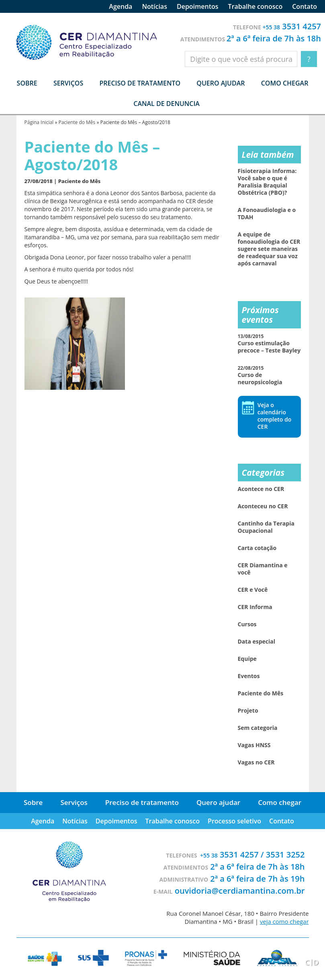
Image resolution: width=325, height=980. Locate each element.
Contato (305, 6)
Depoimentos (198, 6)
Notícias (154, 6)
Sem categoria (258, 728)
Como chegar (285, 83)
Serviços (74, 802)
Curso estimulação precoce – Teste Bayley (269, 343)
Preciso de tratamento (140, 83)
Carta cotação (257, 548)
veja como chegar (284, 921)
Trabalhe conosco (256, 6)
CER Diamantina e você (263, 569)
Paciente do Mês (77, 122)
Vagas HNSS (254, 745)
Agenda (121, 6)
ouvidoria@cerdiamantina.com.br (240, 891)
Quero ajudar (221, 83)
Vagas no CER (256, 762)
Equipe (247, 659)
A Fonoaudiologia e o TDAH (267, 214)
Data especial (257, 642)
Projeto (248, 711)
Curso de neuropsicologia (260, 375)
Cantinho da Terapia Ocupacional (266, 527)
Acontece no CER (261, 489)
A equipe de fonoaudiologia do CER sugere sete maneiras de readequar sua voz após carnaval (269, 249)
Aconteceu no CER (263, 506)
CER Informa (255, 607)
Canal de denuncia (167, 104)
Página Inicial (39, 122)
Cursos (247, 624)
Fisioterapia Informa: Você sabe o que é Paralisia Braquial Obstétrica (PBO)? (267, 182)
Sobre (33, 802)
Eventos (249, 676)
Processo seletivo (234, 821)
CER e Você (253, 590)
